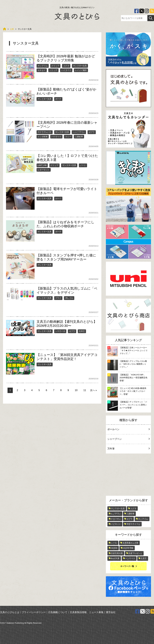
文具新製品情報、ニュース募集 (87, 612)
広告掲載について (58, 612)
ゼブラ (92, 132)
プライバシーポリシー (34, 612)
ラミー (68, 137)
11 (85, 390)
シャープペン (79, 132)
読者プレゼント (135, 553)
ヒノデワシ (116, 514)
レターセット (44, 170)
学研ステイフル (133, 524)
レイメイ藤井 (81, 70)
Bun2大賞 (115, 558)
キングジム (43, 66)
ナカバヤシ (116, 519)
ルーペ (58, 198)
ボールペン (128, 429)
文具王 (82, 331)
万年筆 (128, 449)
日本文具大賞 (117, 553)
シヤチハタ (60, 331)
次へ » (93, 390)
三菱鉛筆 (79, 137)
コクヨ (66, 66)
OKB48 (114, 548)
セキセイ (42, 70)
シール (114, 543)
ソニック (53, 70)
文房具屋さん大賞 (130, 543)
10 (76, 390)
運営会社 (111, 612)
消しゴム (69, 298)
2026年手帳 (128, 548)
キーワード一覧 (127, 566)
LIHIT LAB (42, 165)
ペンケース (130, 558)
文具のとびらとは (10, 612)
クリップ (55, 66)
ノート (83, 165)
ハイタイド (66, 70)
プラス (58, 298)
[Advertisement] (128, 475)
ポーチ (58, 99)
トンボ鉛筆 (43, 137)
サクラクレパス (45, 132)
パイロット (56, 137)
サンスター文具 (80, 66)
